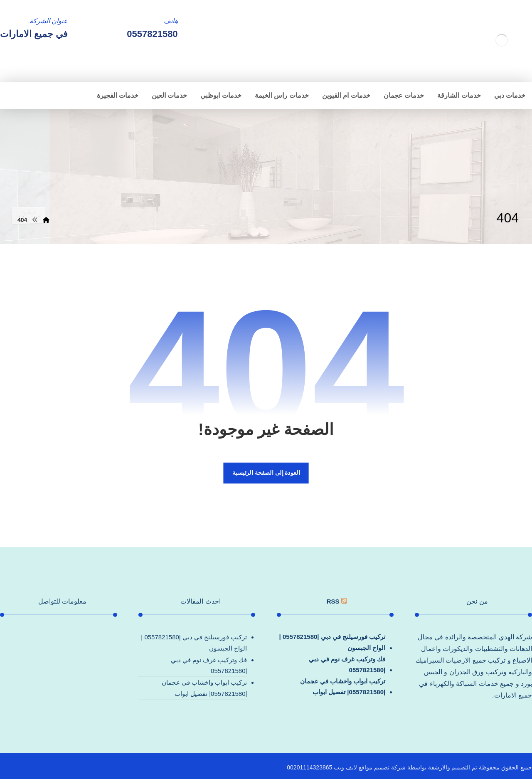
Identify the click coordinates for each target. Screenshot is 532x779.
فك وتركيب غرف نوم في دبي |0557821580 (347, 664)
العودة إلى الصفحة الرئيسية (266, 473)
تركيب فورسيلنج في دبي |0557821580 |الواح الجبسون (332, 642)
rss (333, 601)
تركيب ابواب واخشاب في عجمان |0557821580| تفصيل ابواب (343, 687)
